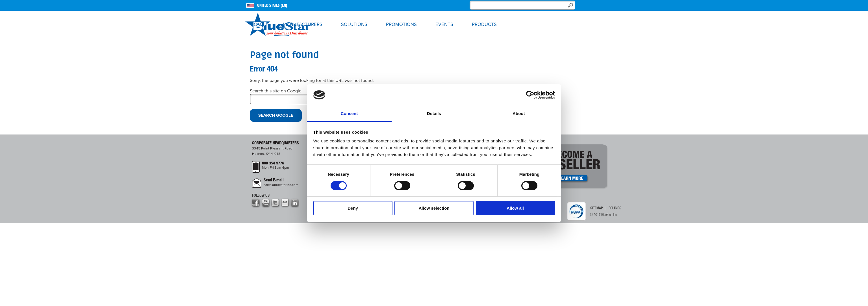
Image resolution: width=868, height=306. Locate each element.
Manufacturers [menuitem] (303, 25)
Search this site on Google (276, 91)
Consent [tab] (349, 113)
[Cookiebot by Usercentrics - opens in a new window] (530, 95)
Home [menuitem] (257, 25)
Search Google (276, 115)
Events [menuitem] (444, 25)
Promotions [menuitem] (401, 25)
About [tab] (519, 113)
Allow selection (434, 208)
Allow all (515, 208)
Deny (353, 208)
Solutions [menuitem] (354, 25)
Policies (615, 208)
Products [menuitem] (484, 25)
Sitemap (596, 208)
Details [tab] (434, 113)
